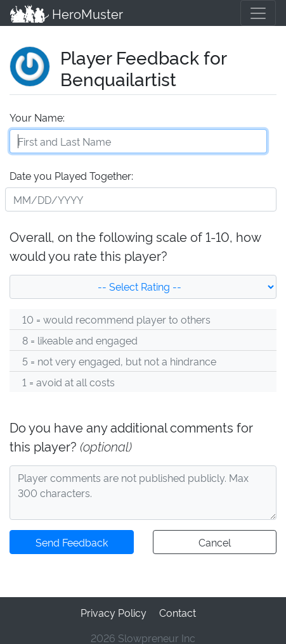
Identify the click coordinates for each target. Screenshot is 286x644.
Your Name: (36, 116)
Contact (176, 609)
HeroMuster (66, 13)
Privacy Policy (114, 609)
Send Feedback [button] (72, 540)
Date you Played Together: (71, 174)
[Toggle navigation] (258, 13)
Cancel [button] (215, 540)
